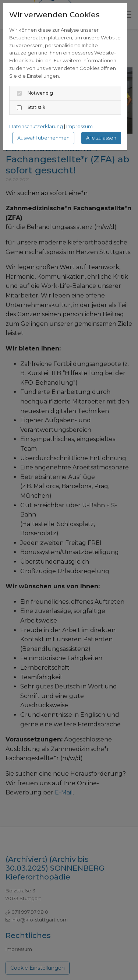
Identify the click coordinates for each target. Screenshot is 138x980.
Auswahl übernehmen (43, 138)
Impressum (79, 126)
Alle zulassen (101, 138)
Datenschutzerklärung (36, 126)
